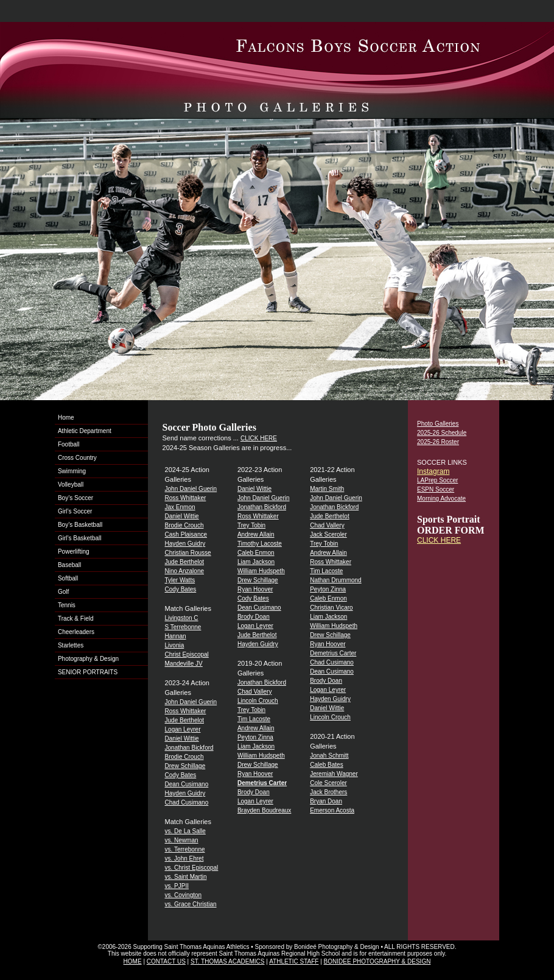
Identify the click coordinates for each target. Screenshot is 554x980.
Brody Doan (254, 617)
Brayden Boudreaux (264, 810)
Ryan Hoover (255, 589)
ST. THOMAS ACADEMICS (228, 961)
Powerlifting (74, 552)
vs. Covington (184, 895)
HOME (133, 961)
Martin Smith (327, 489)
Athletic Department (85, 431)
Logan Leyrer (183, 729)
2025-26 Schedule (442, 433)
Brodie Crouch (184, 525)
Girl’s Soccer (75, 511)
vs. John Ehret (184, 858)
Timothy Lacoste (260, 544)
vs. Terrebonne (185, 849)
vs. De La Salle (185, 831)
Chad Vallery (255, 692)
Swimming (72, 471)
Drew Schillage (185, 766)
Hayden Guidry (185, 544)
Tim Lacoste (254, 719)
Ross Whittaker (186, 498)
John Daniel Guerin (191, 489)
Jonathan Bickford (189, 748)
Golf (63, 592)
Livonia (175, 645)
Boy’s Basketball (80, 525)
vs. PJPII (177, 886)
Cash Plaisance (186, 534)
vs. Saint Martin (186, 877)
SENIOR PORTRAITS (88, 672)
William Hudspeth (261, 571)
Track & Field (76, 619)
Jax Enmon (180, 507)
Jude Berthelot (185, 562)
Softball (68, 578)
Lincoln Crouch (258, 701)
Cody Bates (181, 589)
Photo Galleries (438, 424)
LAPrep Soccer (437, 480)
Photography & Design (88, 659)
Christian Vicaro (331, 608)
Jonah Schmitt (329, 756)
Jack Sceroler (328, 534)
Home (66, 418)
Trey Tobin (251, 525)
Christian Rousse (188, 553)
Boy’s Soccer (75, 498)
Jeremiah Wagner (334, 774)
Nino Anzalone (185, 571)
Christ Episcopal (187, 654)
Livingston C (182, 618)
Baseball (69, 565)
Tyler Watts (180, 580)
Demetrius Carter (333, 653)
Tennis (67, 605)
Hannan (176, 636)
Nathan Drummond (335, 580)
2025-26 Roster (438, 442)
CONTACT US (166, 961)
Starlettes (71, 645)
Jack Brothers (328, 792)
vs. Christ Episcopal (192, 868)
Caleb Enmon (256, 553)
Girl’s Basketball (80, 538)
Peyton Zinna (255, 737)
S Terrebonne (183, 627)
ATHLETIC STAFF (294, 961)
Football (69, 444)
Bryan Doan (326, 801)
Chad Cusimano (187, 802)
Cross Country (77, 458)
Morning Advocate (441, 499)
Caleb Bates (326, 765)
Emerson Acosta (332, 810)
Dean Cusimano (187, 784)
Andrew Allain (256, 534)
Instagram (433, 471)
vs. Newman (182, 840)
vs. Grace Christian (191, 904)
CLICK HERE (259, 438)
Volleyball (71, 485)
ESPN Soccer (436, 489)
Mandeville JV (184, 664)
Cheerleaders (76, 632)
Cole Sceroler (328, 783)
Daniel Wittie (182, 516)
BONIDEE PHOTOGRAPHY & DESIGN (377, 961)
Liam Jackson (256, 562)
